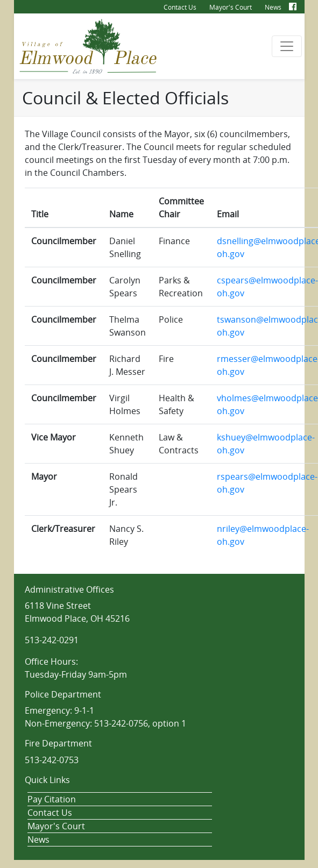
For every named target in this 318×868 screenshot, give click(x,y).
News (273, 7)
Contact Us (180, 7)
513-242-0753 (52, 760)
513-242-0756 (121, 723)
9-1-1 (84, 710)
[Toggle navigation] (287, 46)
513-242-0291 (52, 640)
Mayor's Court (231, 7)
